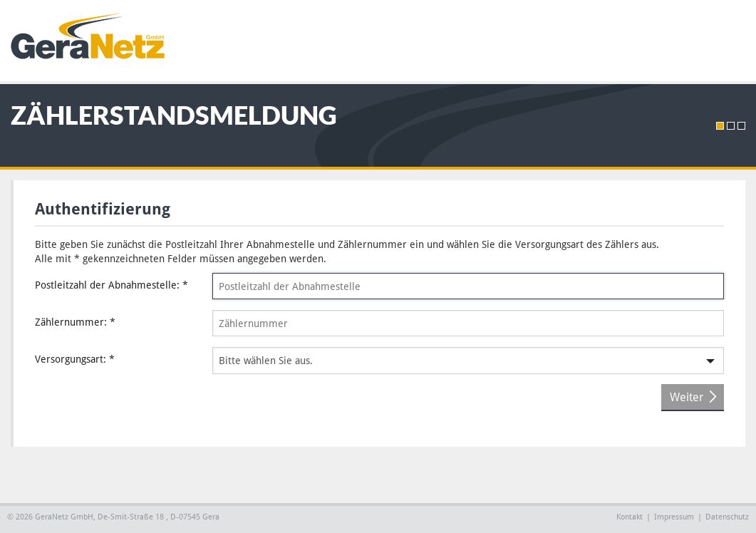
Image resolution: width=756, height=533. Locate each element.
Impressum (674, 517)
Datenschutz (727, 517)
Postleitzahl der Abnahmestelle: (112, 285)
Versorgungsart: (75, 359)
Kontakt (630, 517)
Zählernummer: (75, 322)
